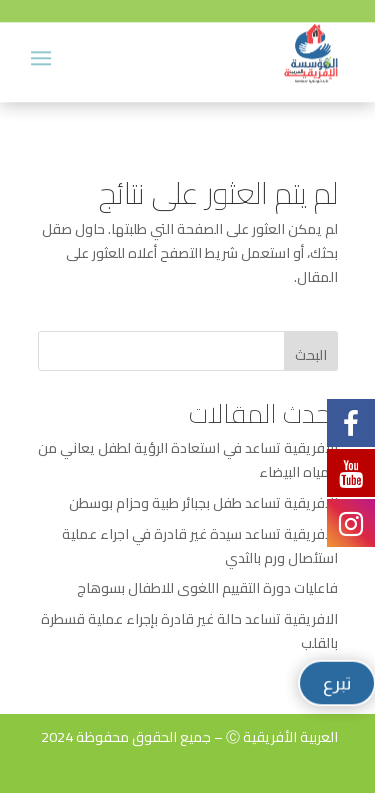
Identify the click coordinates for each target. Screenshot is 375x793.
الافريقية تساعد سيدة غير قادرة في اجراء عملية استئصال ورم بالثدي (200, 546)
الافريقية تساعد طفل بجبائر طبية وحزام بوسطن (203, 503)
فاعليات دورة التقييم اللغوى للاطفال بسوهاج (207, 588)
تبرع (337, 682)
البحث (311, 355)
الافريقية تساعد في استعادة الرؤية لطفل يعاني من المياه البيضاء (188, 460)
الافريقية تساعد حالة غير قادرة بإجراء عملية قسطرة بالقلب (189, 631)
